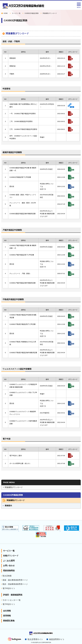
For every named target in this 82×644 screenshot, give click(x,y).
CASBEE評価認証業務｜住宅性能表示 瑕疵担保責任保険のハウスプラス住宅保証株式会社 (39, 6)
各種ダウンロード (11, 556)
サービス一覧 (16, 13)
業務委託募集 (9, 621)
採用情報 (7, 616)
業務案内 (8, 506)
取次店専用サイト (35, 639)
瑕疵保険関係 (9, 571)
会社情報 (7, 611)
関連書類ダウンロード (14, 487)
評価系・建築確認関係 (13, 595)
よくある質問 (9, 561)
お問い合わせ (9, 566)
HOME (6, 13)
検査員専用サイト (57, 639)
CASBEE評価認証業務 (32, 13)
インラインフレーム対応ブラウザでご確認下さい (41, 64)
